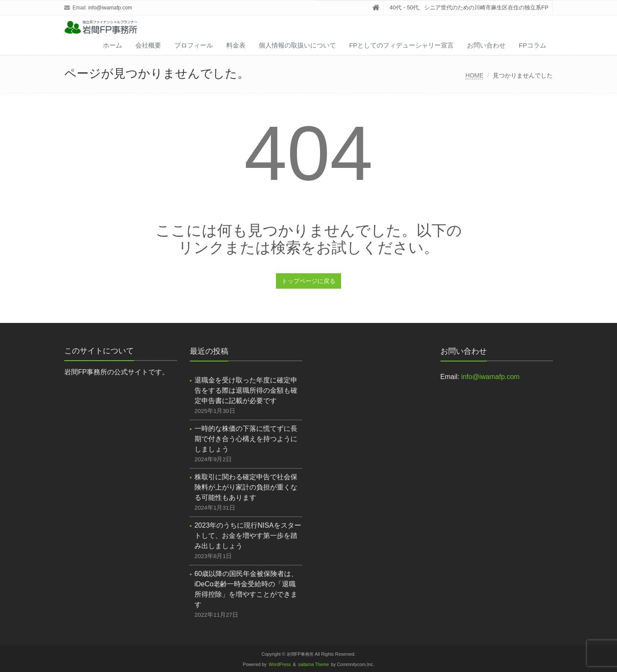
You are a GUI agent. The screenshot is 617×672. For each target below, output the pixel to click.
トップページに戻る (308, 281)
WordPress (280, 665)
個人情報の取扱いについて (297, 45)
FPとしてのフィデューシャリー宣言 (401, 45)
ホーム (112, 45)
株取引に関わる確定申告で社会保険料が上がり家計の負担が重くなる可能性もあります (246, 487)
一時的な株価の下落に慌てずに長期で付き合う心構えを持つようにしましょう (246, 439)
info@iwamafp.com (110, 8)
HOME (474, 75)
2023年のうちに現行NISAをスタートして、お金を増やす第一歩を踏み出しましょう (248, 536)
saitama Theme (314, 665)
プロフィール (194, 45)
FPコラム (533, 45)
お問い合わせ (486, 45)
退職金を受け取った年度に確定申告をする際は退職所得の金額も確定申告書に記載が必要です (246, 390)
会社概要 (148, 45)
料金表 (236, 45)
